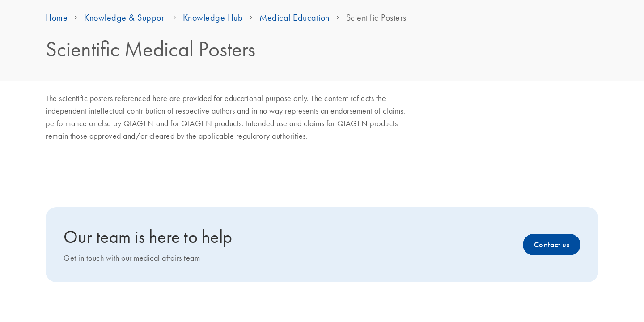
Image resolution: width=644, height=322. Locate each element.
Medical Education (294, 17)
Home (57, 17)
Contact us (552, 245)
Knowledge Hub (213, 17)
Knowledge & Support (125, 17)
